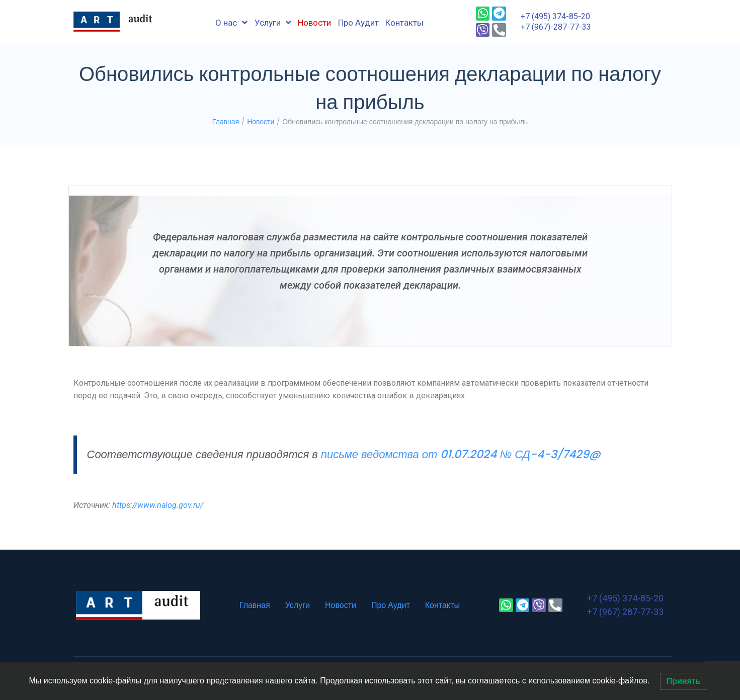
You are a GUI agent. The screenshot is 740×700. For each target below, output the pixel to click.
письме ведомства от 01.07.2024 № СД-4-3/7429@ (461, 454)
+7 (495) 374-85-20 (555, 16)
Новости (261, 122)
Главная (226, 122)
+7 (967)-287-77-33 (556, 27)
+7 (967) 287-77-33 (625, 612)
